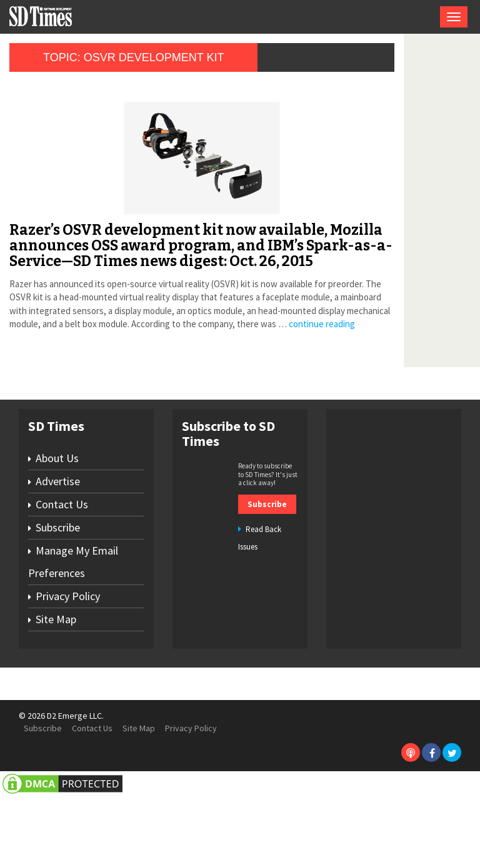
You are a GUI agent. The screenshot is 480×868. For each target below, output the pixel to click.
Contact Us (62, 576)
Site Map (56, 691)
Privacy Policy (68, 668)
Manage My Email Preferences (73, 634)
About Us (57, 530)
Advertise (58, 553)
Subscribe (58, 599)
